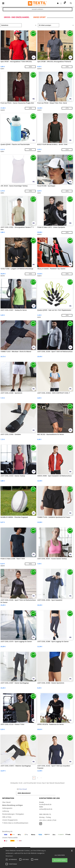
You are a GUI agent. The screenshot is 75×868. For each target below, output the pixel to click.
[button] (58, 3)
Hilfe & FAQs (7, 817)
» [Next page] (41, 778)
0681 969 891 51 (45, 814)
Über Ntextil (6, 802)
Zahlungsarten (7, 808)
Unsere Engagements (10, 820)
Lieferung (6, 811)
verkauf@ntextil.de (46, 809)
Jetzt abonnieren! (24, 793)
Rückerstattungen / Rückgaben (13, 814)
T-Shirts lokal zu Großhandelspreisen (15, 823)
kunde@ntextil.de (45, 804)
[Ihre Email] (36, 789)
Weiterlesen (9, 856)
